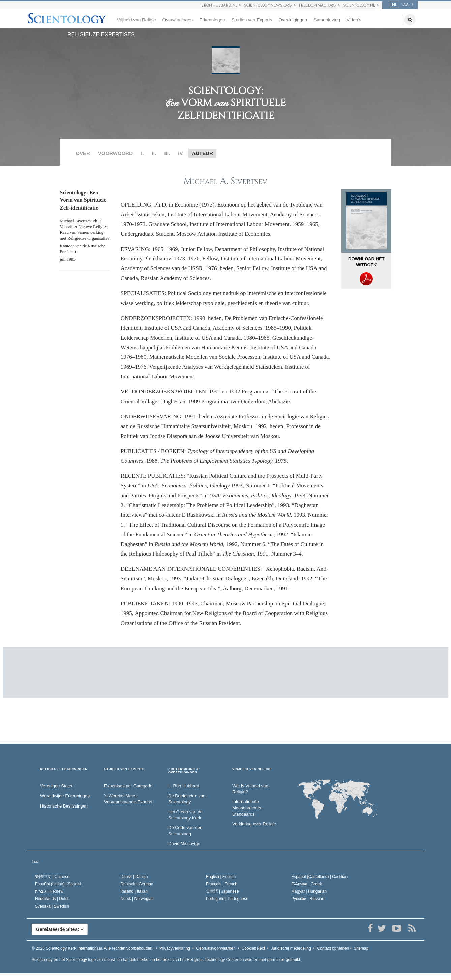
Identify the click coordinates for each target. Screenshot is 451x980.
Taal (35, 861)
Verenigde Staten (57, 786)
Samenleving (327, 20)
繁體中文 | (52, 877)
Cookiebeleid (253, 948)
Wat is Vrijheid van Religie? (250, 789)
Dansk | (134, 877)
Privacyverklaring (175, 948)
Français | (222, 884)
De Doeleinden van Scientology (187, 799)
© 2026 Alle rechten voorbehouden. (93, 948)
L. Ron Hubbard (184, 786)
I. (142, 153)
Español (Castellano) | (319, 877)
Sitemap (361, 948)
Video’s (354, 20)
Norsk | (137, 899)
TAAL (400, 5)
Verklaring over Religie (254, 824)
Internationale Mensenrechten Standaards (247, 808)
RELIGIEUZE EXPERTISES (101, 35)
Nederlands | (52, 899)
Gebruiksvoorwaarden (216, 948)
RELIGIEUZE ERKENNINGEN (64, 769)
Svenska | (52, 906)
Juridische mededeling (291, 948)
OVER (83, 153)
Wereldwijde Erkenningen (65, 796)
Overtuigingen (293, 20)
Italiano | (134, 891)
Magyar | (309, 891)
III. (167, 153)
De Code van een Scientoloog (185, 831)
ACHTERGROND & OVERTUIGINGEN (183, 771)
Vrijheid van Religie (137, 20)
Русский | (308, 899)
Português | (227, 899)
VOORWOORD (115, 153)
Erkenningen (212, 20)
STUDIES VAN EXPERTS (124, 769)
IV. (181, 153)
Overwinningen (178, 20)
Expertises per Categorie (128, 786)
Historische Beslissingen (64, 806)
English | (221, 877)
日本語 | (222, 891)
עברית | (49, 891)
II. (154, 153)
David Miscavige (184, 843)
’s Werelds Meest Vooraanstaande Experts (128, 799)
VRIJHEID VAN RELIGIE (252, 769)
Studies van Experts (252, 20)
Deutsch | (137, 884)
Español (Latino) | (59, 884)
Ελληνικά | (307, 884)
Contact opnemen (333, 948)
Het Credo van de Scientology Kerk (185, 815)
